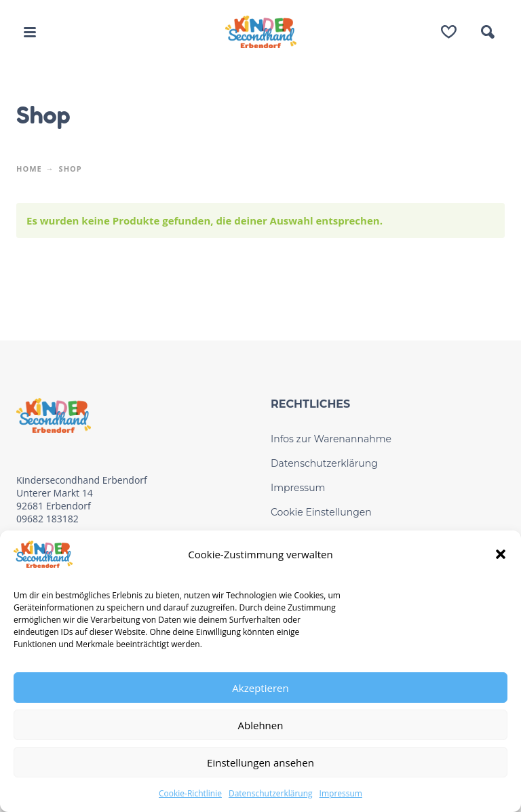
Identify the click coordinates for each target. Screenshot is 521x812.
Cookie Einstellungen (321, 512)
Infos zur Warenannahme (331, 439)
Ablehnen (261, 725)
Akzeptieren (260, 688)
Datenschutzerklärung (271, 793)
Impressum (341, 793)
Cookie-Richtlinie (190, 793)
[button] (501, 554)
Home (29, 169)
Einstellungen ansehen (260, 762)
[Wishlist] (449, 32)
